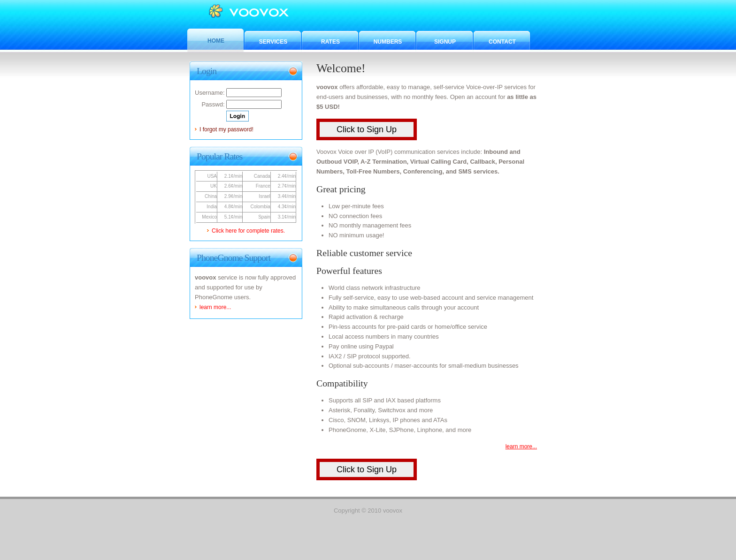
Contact (502, 42)
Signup (445, 42)
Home (216, 41)
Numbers (388, 42)
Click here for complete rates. (248, 231)
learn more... (521, 446)
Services (273, 42)
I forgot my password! (226, 129)
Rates (330, 42)
